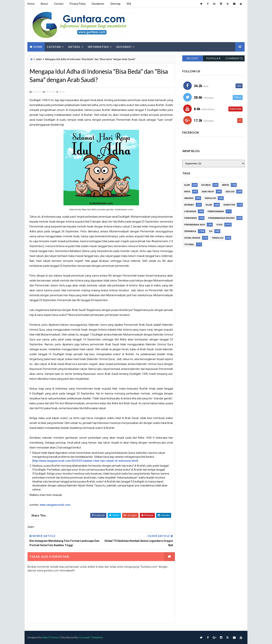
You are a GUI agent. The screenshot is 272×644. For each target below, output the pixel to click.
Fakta (187, 192)
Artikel (74, 47)
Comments (234, 58)
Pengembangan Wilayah (221, 218)
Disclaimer (98, 4)
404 (129, 4)
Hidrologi (210, 198)
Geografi (124, 47)
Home (31, 4)
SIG (211, 232)
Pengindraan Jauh (195, 225)
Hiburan (189, 198)
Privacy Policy (78, 4)
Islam (39, 59)
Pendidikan (190, 218)
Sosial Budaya (192, 238)
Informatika (98, 47)
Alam (187, 185)
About (44, 4)
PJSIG (219, 225)
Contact (59, 4)
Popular (214, 58)
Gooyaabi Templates (91, 637)
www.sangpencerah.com (55, 505)
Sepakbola (190, 232)
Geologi (230, 192)
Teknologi (218, 238)
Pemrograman (216, 212)
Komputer (229, 205)
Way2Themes (51, 637)
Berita (226, 185)
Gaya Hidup (208, 192)
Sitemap (115, 4)
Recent (193, 58)
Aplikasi (206, 185)
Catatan (54, 47)
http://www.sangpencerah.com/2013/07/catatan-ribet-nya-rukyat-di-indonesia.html (85, 461)
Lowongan (190, 212)
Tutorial (189, 245)
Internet (189, 205)
